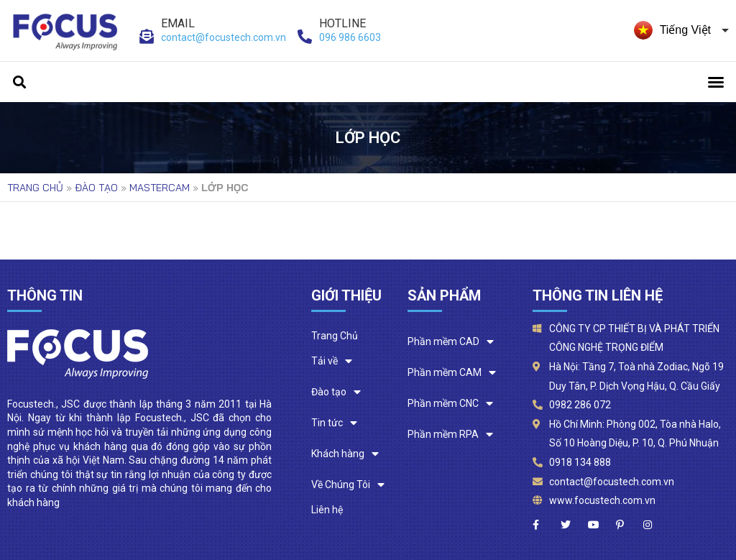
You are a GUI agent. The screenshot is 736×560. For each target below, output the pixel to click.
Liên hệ (327, 510)
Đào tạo (96, 188)
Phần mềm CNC (450, 404)
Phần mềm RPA (450, 435)
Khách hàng (345, 454)
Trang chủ (35, 188)
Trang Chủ (335, 336)
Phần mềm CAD (451, 342)
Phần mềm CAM (452, 373)
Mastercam (160, 188)
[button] (716, 82)
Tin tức (334, 423)
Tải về (332, 361)
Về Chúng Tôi (348, 485)
